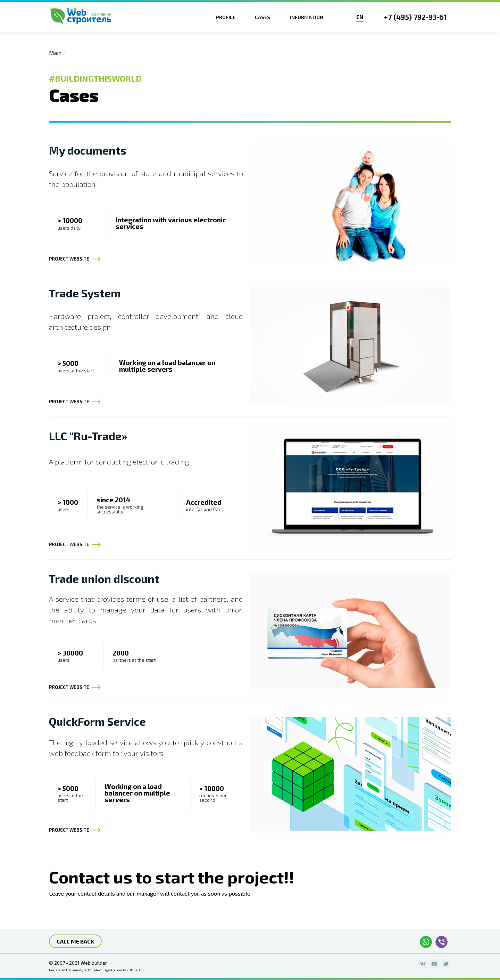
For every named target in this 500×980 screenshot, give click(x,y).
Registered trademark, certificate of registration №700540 (94, 970)
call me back (75, 941)
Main (55, 53)
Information (307, 17)
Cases (262, 17)
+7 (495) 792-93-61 (415, 17)
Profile (226, 17)
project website (75, 259)
